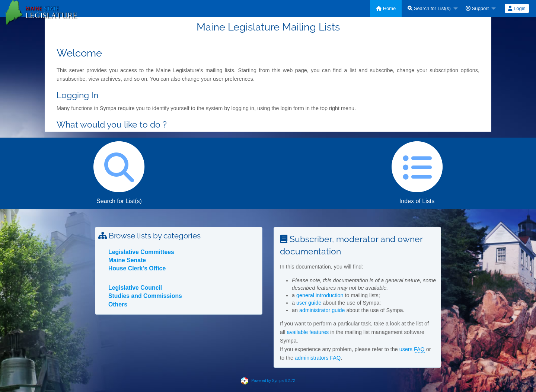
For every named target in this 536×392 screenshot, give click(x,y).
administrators (318, 358)
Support (477, 8)
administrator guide (322, 310)
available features (308, 332)
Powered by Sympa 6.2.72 (273, 381)
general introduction (320, 295)
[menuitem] (386, 8)
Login (517, 8)
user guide (309, 303)
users (412, 349)
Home (386, 8)
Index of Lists (417, 171)
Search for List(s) (429, 8)
